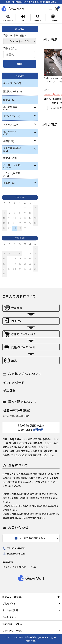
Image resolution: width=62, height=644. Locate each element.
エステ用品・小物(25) (12, 149)
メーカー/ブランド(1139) (12, 166)
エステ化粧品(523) (10, 108)
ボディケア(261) (12, 116)
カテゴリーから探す (13, 597)
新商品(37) (9, 100)
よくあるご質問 (10, 610)
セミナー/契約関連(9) (12, 174)
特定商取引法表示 (12, 624)
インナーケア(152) (10, 133)
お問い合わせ (10, 617)
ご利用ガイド (9, 603)
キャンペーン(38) (12, 83)
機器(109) (9, 141)
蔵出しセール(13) (13, 91)
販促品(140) (10, 158)
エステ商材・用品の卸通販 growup (30, 637)
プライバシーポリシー (14, 631)
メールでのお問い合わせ (30, 538)
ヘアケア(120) (11, 125)
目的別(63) (9, 183)
